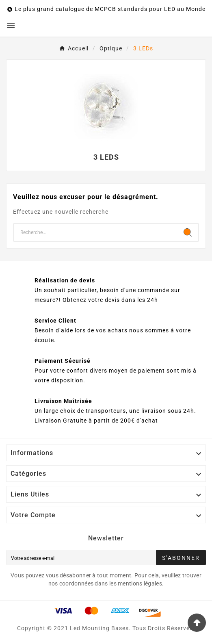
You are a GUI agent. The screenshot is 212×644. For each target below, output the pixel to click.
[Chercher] (95, 232)
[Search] (188, 232)
